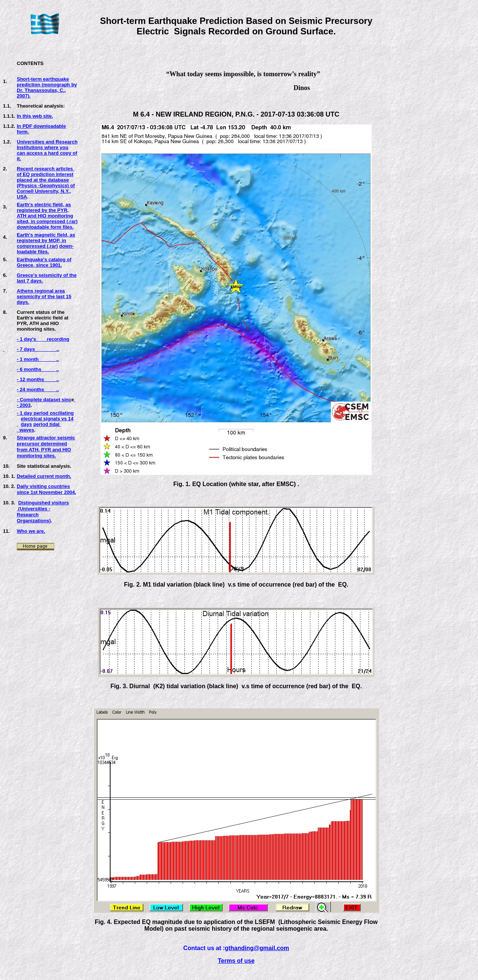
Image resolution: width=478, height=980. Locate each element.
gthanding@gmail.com (257, 948)
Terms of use (236, 961)
